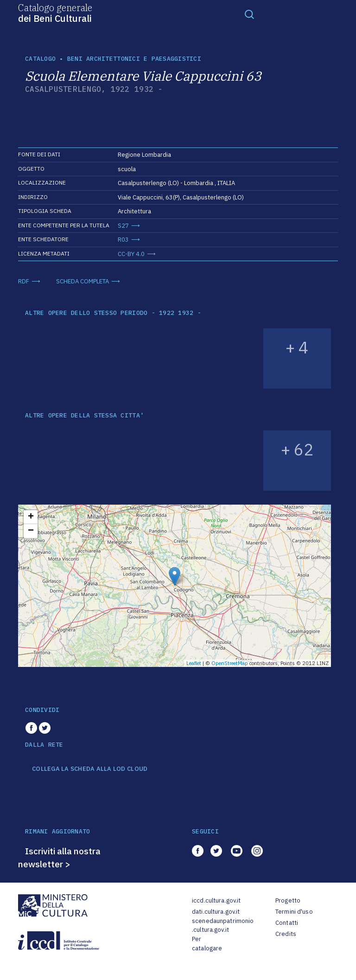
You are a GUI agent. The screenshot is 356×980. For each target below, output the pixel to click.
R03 (123, 240)
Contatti (287, 923)
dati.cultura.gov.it (216, 912)
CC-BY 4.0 (131, 254)
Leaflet (194, 663)
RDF (24, 281)
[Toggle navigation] (249, 14)
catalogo (40, 59)
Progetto (288, 900)
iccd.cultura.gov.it (216, 900)
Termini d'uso (294, 912)
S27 (123, 226)
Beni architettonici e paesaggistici (134, 59)
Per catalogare (207, 944)
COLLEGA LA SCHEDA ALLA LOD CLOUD (90, 769)
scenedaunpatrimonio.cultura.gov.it (223, 926)
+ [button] (31, 517)
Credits (286, 934)
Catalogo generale (55, 13)
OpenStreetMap (230, 663)
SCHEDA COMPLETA (83, 281)
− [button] (31, 531)
